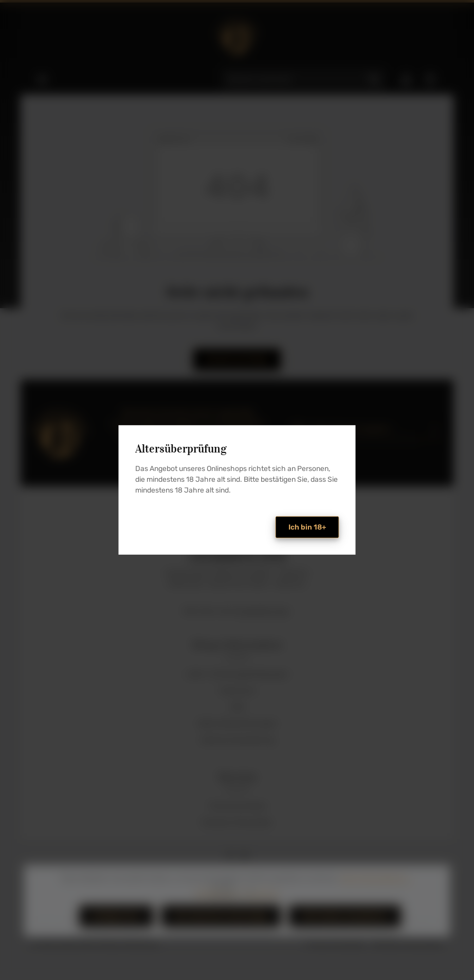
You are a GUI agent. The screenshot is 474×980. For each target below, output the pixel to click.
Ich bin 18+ (307, 527)
